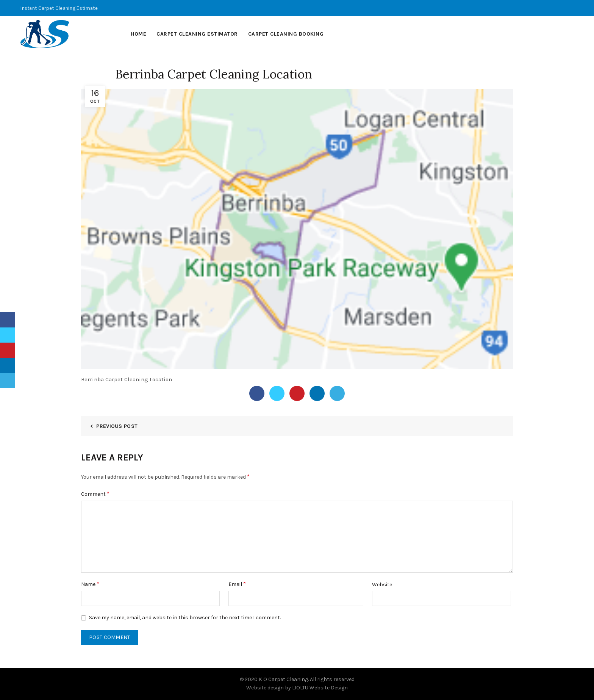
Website (382, 585)
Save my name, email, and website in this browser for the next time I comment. (185, 618)
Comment (95, 494)
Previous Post (117, 426)
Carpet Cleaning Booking (286, 34)
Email (237, 584)
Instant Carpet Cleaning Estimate (59, 8)
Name (90, 584)
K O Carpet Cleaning (283, 679)
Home (138, 34)
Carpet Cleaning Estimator (197, 34)
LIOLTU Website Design (320, 688)
